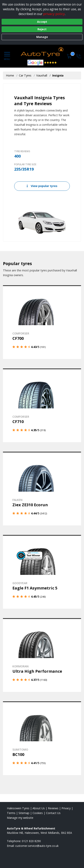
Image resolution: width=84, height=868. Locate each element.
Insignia (58, 75)
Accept (42, 22)
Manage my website (20, 818)
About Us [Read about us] (39, 808)
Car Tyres (25, 75)
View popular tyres (42, 186)
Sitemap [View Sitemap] (24, 813)
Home (10, 75)
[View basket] (70, 56)
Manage (42, 37)
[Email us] (37, 846)
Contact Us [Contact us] (53, 813)
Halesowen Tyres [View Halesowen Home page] (18, 808)
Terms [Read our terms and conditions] (11, 813)
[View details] (42, 322)
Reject (42, 29)
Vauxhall (42, 75)
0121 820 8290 (31, 841)
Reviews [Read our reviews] (53, 808)
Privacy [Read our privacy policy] (66, 808)
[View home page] (43, 53)
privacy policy (54, 14)
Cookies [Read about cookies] (38, 813)
